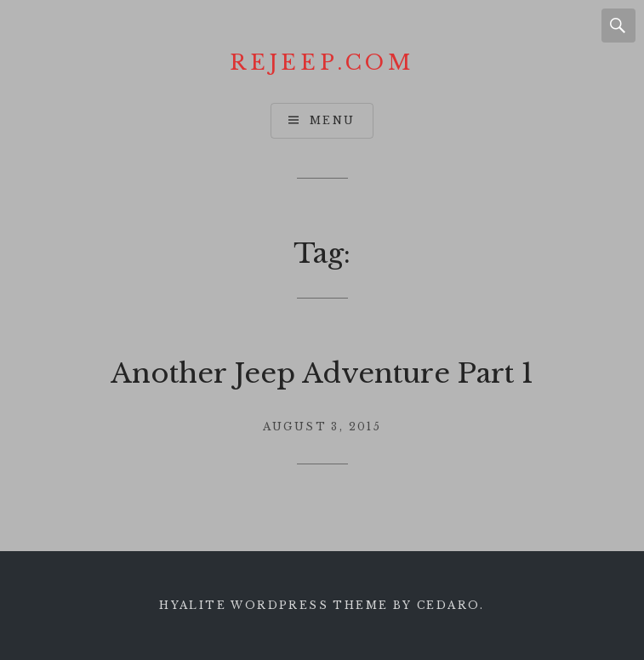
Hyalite (193, 605)
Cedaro (448, 605)
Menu (333, 120)
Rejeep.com (322, 63)
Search (618, 26)
